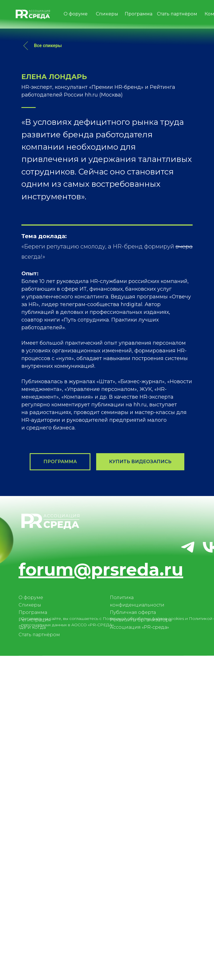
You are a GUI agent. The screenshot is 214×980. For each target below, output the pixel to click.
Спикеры (30, 905)
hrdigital (132, 604)
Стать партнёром (39, 934)
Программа (33, 912)
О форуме (31, 897)
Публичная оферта (133, 912)
